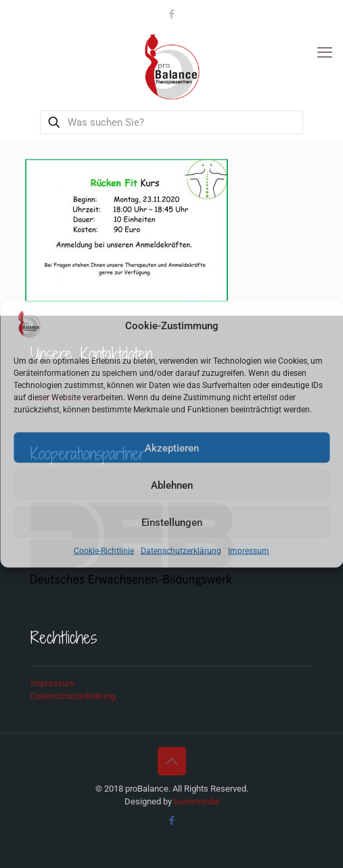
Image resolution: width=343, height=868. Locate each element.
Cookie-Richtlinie (104, 551)
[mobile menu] (325, 53)
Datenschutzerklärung (181, 551)
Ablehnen (172, 485)
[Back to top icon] (172, 761)
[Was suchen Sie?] (172, 122)
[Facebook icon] (172, 14)
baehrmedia (197, 801)
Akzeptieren (172, 448)
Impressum (249, 551)
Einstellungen (172, 522)
